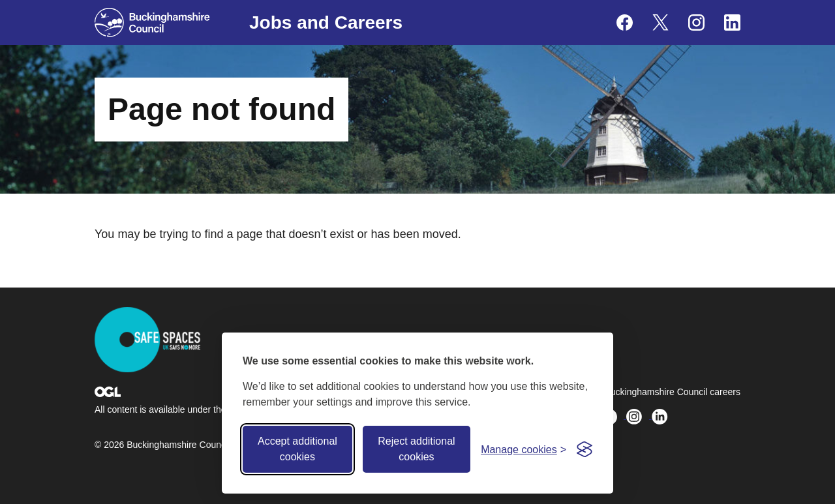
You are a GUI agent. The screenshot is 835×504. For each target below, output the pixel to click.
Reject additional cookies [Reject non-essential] (416, 449)
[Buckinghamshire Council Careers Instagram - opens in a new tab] (696, 22)
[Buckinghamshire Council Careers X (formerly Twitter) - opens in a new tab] (660, 22)
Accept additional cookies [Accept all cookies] (297, 449)
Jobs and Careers (326, 22)
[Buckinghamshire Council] (152, 22)
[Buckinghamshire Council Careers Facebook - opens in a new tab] (625, 22)
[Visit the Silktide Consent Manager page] (584, 449)
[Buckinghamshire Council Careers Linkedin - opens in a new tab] (732, 22)
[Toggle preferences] (524, 450)
